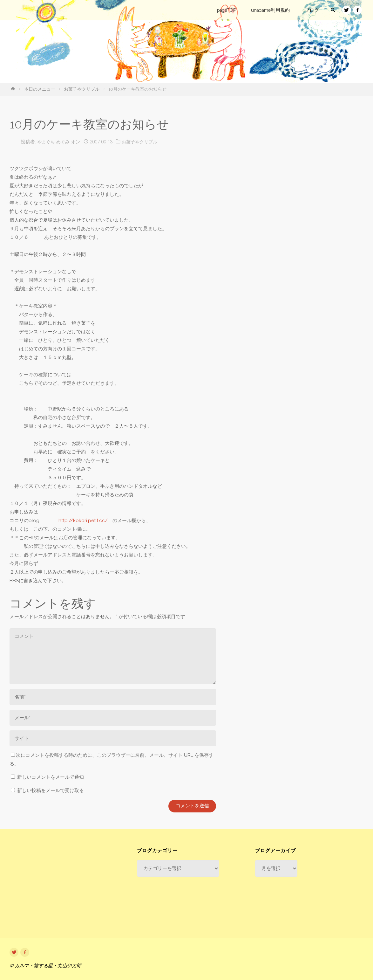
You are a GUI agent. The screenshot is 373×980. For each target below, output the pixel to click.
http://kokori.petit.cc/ (83, 521)
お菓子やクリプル (82, 89)
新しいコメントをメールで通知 (51, 777)
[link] (332, 10)
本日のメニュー (40, 89)
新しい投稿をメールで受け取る (51, 790)
